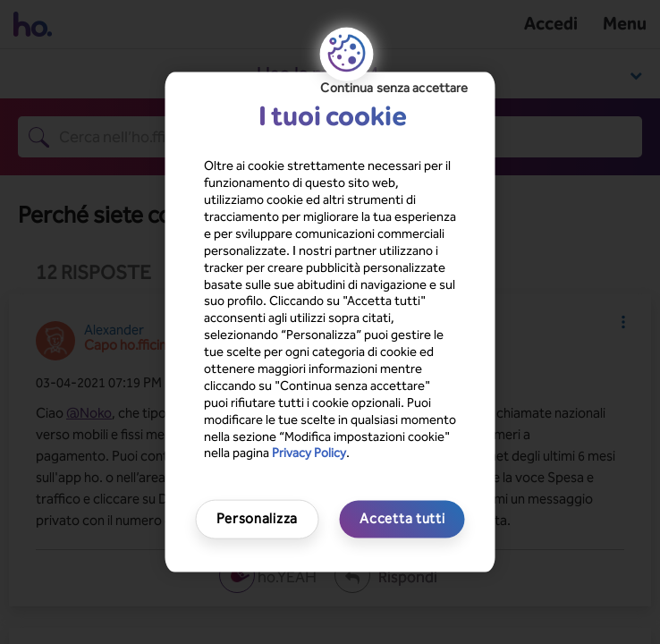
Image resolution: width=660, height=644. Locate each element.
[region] (330, 322)
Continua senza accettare (394, 88)
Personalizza (257, 519)
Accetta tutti (402, 519)
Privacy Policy (309, 453)
